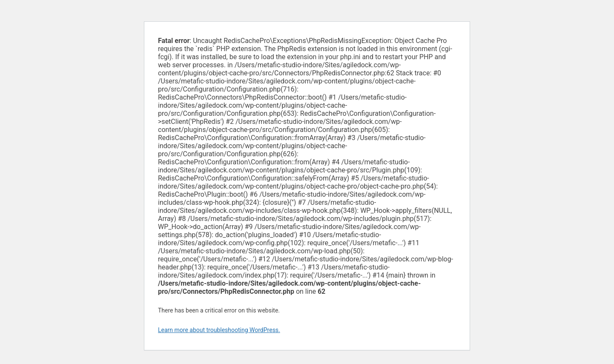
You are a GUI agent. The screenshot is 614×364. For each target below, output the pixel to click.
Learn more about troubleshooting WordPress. (219, 330)
